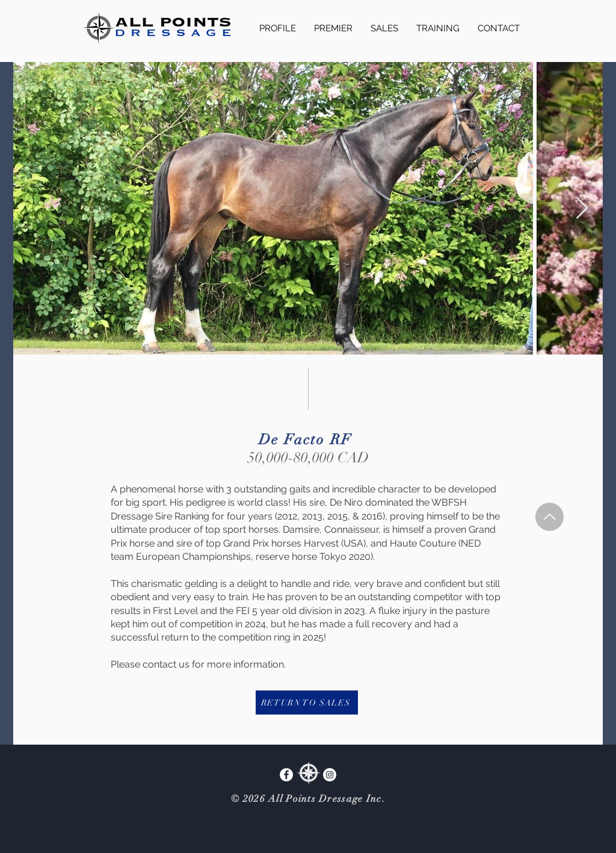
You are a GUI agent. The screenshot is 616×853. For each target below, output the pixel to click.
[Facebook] (286, 775)
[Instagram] (330, 775)
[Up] (550, 517)
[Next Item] (582, 209)
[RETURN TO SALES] (307, 703)
